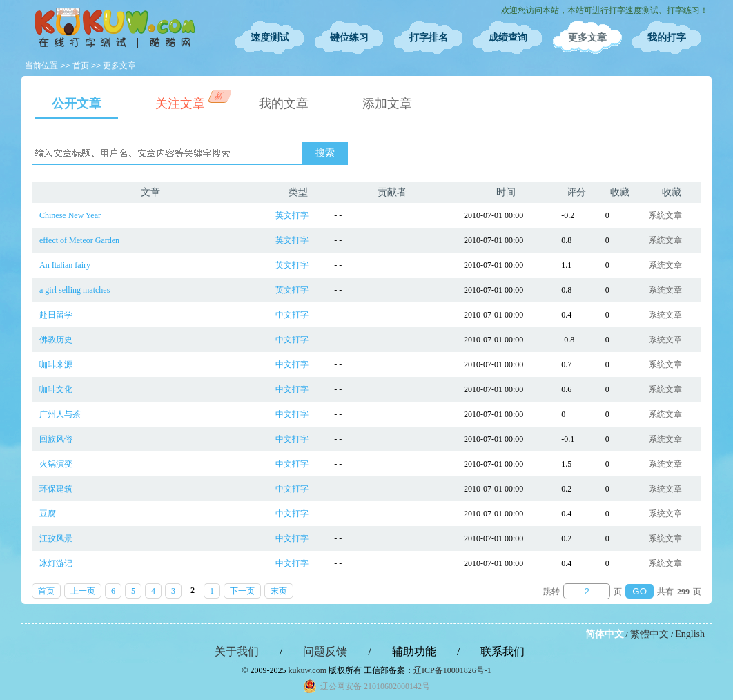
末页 (279, 591)
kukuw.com (307, 670)
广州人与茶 (60, 414)
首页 (81, 66)
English (690, 634)
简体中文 (605, 634)
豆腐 (48, 514)
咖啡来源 (56, 364)
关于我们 (237, 651)
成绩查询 (508, 38)
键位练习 (349, 38)
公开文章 (77, 104)
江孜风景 (56, 538)
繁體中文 (649, 634)
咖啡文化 (56, 389)
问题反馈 (325, 651)
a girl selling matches (75, 290)
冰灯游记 (56, 563)
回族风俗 (56, 439)
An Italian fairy (65, 265)
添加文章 (387, 104)
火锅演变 (56, 464)
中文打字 (292, 315)
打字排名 (429, 38)
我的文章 (284, 104)
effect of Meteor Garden (79, 240)
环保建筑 (56, 489)
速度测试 (270, 38)
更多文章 (587, 38)
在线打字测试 (115, 28)
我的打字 (667, 38)
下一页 (242, 591)
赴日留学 (56, 315)
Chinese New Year (70, 215)
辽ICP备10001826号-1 (452, 670)
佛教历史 (56, 340)
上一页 (83, 591)
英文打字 (292, 215)
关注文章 (188, 100)
